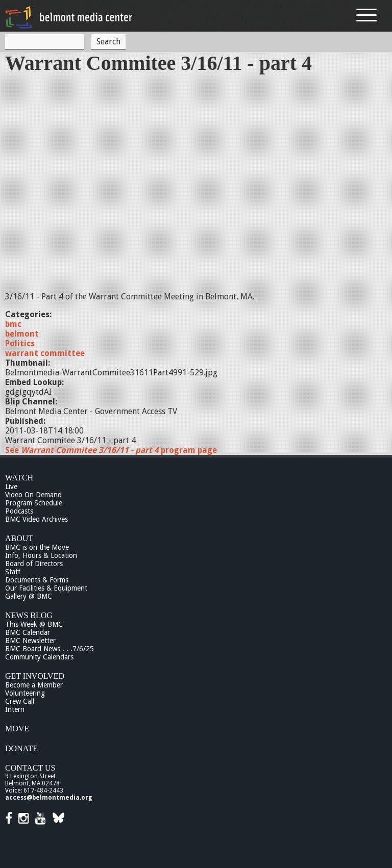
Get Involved (35, 676)
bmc (13, 324)
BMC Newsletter (30, 641)
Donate (21, 748)
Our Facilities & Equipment (46, 588)
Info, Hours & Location (41, 555)
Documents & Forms (37, 580)
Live (11, 487)
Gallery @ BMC (29, 596)
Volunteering (25, 693)
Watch (19, 478)
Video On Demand (33, 495)
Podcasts (19, 511)
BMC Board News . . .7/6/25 (50, 649)
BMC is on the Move (37, 547)
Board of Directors (34, 564)
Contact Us (30, 768)
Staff (13, 572)
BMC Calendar (28, 632)
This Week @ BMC (34, 624)
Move (17, 729)
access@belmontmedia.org (48, 798)
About (19, 538)
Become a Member (34, 685)
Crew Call (20, 701)
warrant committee (45, 353)
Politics (20, 343)
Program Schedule (34, 503)
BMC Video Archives (36, 519)
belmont (22, 334)
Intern (15, 709)
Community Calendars (39, 657)
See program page (111, 450)
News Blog (29, 615)
